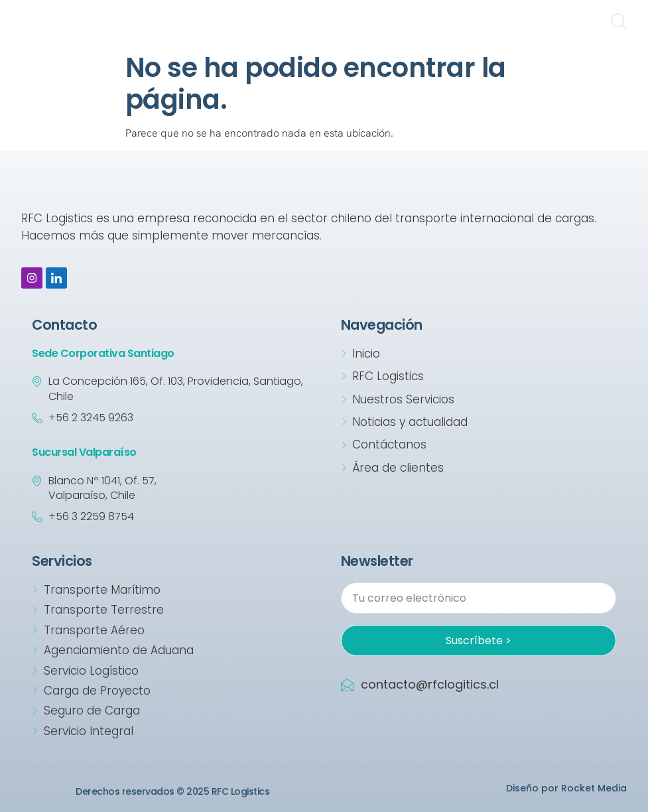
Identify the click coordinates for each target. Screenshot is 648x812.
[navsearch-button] (618, 23)
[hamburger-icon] (580, 23)
